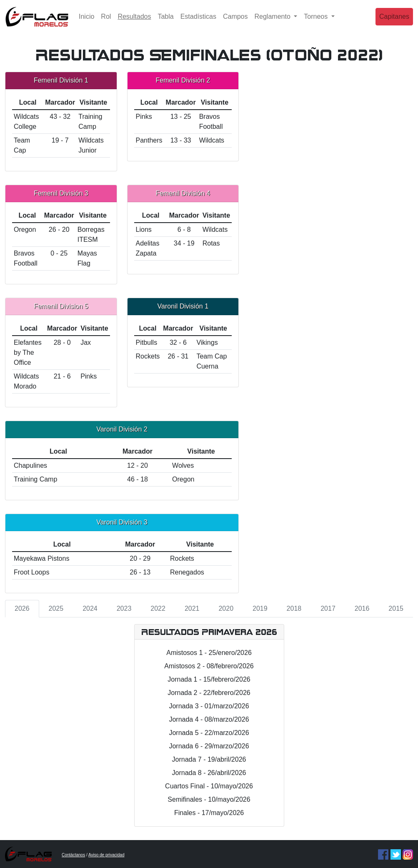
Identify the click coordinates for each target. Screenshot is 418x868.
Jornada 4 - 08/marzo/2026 (209, 719)
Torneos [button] (317, 23)
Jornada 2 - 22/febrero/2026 (209, 693)
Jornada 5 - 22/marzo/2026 (209, 733)
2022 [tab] (158, 608)
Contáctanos (73, 855)
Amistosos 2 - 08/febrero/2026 (209, 666)
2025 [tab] (56, 608)
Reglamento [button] (274, 23)
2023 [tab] (124, 608)
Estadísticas (198, 23)
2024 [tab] (90, 608)
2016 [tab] (362, 608)
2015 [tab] (396, 608)
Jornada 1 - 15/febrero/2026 (209, 679)
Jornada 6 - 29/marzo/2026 (209, 746)
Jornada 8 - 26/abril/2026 (209, 773)
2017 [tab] (328, 608)
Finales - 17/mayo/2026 (209, 813)
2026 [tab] (22, 608)
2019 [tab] (260, 608)
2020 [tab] (226, 608)
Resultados (136, 22)
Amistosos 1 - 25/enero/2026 (209, 653)
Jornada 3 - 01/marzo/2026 (209, 706)
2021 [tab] (192, 608)
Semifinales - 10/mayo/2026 (209, 799)
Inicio (86, 23)
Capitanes (394, 23)
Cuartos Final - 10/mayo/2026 (209, 786)
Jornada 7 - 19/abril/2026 (209, 759)
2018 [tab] (294, 608)
